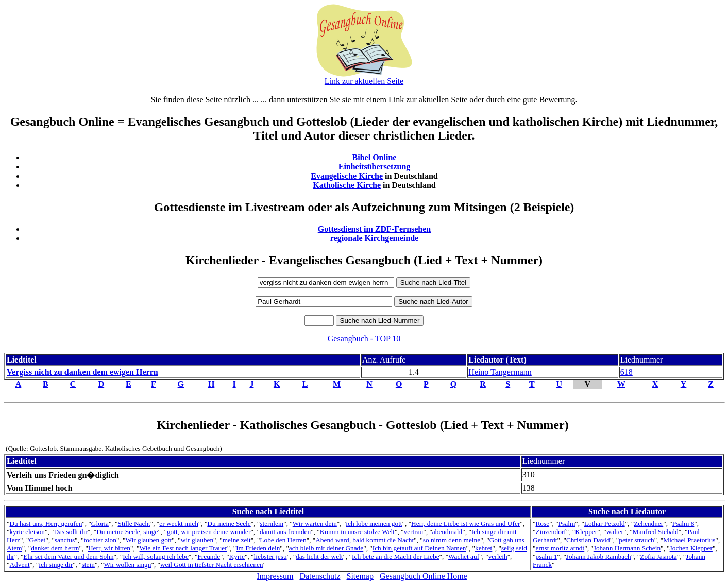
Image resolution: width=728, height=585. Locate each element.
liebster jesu (270, 556)
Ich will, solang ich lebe (156, 556)
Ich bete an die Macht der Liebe (395, 556)
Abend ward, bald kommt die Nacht (365, 540)
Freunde (209, 556)
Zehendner (648, 523)
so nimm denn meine (452, 540)
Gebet (37, 540)
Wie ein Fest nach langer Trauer (183, 548)
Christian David (588, 540)
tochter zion (100, 540)
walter (615, 532)
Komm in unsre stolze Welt (357, 532)
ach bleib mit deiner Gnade (326, 548)
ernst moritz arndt (560, 548)
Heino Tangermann (500, 372)
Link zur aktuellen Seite (364, 81)
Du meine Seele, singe (127, 532)
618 (627, 372)
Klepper (586, 532)
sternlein (272, 523)
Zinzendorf (551, 532)
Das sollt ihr (70, 532)
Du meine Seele (229, 523)
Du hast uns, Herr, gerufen (46, 523)
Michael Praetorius (689, 540)
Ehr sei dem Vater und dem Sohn (68, 556)
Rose (542, 523)
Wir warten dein (315, 523)
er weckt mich (179, 523)
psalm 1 (546, 556)
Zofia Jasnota (658, 556)
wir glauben (197, 540)
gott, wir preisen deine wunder (209, 532)
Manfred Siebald (656, 532)
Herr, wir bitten (109, 548)
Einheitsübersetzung (375, 167)
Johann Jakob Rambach (599, 556)
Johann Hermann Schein (627, 548)
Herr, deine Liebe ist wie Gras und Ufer (465, 523)
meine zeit (237, 540)
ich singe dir (56, 565)
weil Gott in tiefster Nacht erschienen (211, 565)
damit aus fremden (285, 532)
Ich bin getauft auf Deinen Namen (419, 548)
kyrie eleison (27, 532)
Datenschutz (320, 576)
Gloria (100, 523)
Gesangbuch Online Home (424, 576)
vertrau (414, 532)
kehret (484, 548)
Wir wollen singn (127, 565)
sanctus (65, 540)
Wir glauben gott (148, 540)
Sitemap (360, 576)
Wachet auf (464, 556)
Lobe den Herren (283, 540)
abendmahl (447, 532)
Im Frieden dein (258, 548)
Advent (19, 565)
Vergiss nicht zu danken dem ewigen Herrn (82, 372)
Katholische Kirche (347, 185)
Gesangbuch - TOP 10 (364, 339)
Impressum (275, 576)
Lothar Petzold (605, 523)
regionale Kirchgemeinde (374, 238)
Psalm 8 (683, 523)
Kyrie (237, 556)
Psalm (567, 523)
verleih (498, 556)
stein (88, 565)
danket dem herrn (55, 548)
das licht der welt (319, 556)
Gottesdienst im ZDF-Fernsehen (375, 229)
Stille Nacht (134, 523)
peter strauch (636, 540)
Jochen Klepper (691, 548)
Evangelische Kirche (347, 176)
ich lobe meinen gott (374, 523)
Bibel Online (375, 157)
